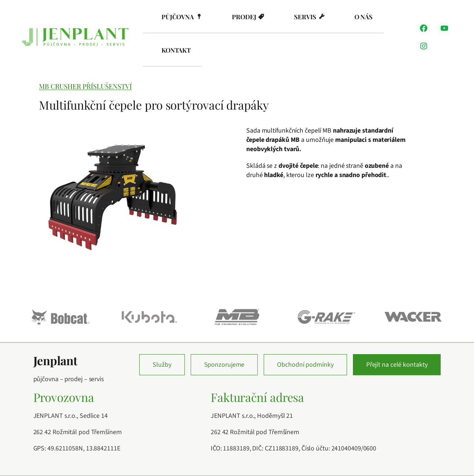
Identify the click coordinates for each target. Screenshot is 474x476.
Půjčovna (178, 17)
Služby (162, 365)
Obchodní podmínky (305, 365)
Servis (305, 17)
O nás (364, 17)
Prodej (244, 17)
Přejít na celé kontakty (397, 365)
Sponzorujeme (224, 365)
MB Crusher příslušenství (85, 86)
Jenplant (55, 360)
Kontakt (176, 50)
